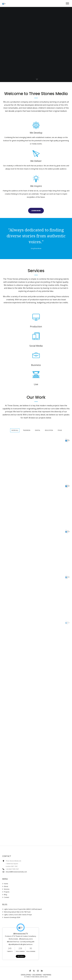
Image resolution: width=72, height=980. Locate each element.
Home (6, 884)
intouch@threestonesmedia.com (16, 872)
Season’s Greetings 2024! (12, 917)
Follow (21, 956)
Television (27, 430)
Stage (60, 430)
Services (7, 889)
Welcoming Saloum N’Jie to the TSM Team (17, 912)
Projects (7, 892)
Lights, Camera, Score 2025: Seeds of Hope (18, 915)
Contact (7, 897)
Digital (38, 430)
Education (49, 430)
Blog (5, 895)
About (6, 886)
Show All (15, 430)
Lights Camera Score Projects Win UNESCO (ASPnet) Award (23, 909)
